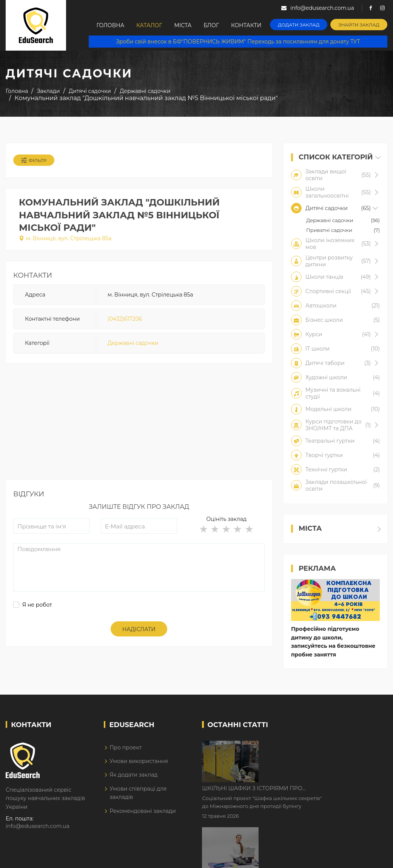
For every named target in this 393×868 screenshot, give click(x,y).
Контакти (247, 25)
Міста (183, 25)
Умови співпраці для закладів (138, 793)
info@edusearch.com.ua (38, 826)
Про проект (126, 748)
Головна (109, 25)
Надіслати (139, 629)
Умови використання (139, 761)
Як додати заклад (133, 775)
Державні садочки (133, 343)
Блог (212, 25)
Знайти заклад (360, 25)
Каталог (149, 25)
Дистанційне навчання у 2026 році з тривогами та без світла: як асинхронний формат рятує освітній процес (326, 794)
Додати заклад (299, 25)
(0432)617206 (125, 319)
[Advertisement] (139, 427)
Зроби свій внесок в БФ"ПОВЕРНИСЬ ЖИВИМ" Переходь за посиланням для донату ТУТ (238, 42)
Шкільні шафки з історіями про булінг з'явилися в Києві (316, 747)
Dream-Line (371, 857)
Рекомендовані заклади (143, 811)
